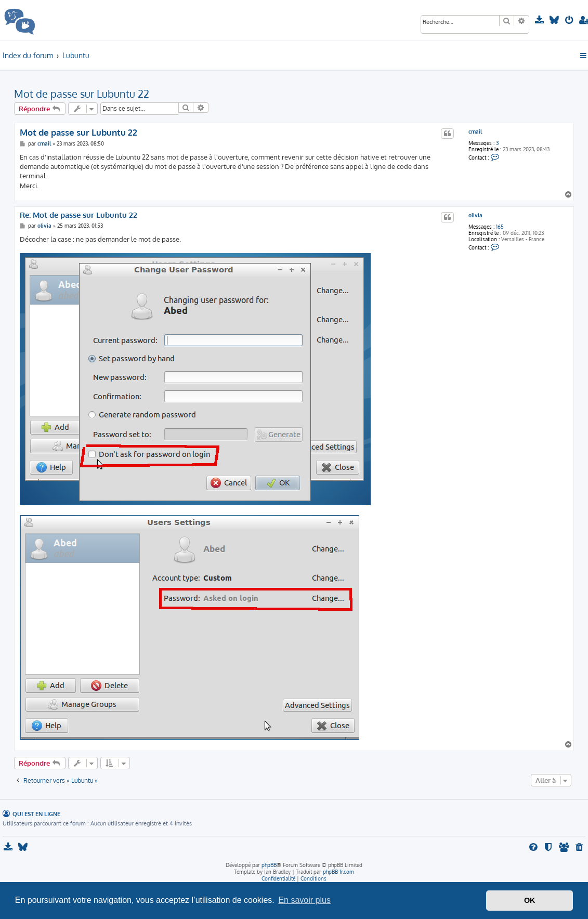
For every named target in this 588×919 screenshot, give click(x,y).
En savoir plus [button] (304, 900)
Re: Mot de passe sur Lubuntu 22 (79, 215)
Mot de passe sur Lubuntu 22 (82, 94)
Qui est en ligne (36, 814)
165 (500, 227)
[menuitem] (540, 20)
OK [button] (530, 900)
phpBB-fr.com (338, 872)
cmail (475, 132)
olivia (475, 215)
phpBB (269, 865)
